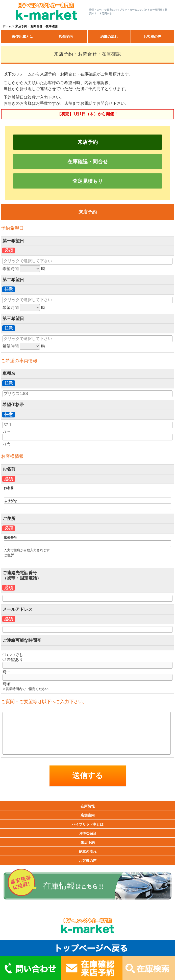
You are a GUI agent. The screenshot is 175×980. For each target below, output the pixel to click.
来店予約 (88, 142)
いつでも (13, 655)
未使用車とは (22, 37)
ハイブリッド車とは (88, 824)
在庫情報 (88, 806)
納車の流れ (109, 37)
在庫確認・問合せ (88, 162)
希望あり (13, 660)
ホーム (7, 26)
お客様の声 (152, 37)
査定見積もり (88, 181)
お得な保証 (88, 833)
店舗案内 (66, 37)
